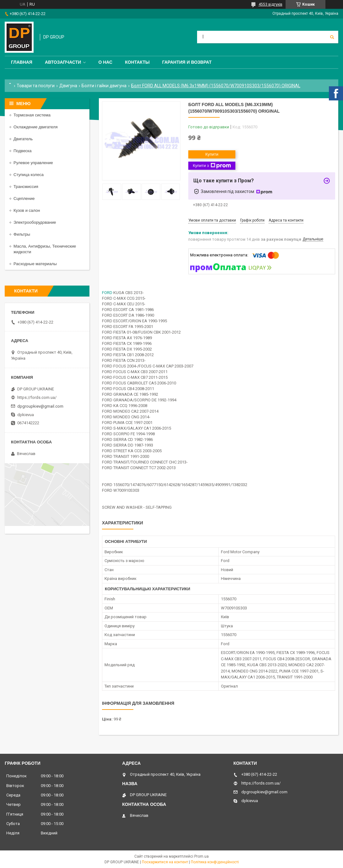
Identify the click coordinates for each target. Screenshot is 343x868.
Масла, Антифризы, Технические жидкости (45, 249)
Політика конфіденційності (215, 862)
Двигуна (68, 86)
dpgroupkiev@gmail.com (40, 406)
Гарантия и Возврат (187, 62)
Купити (212, 154)
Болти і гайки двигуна (104, 86)
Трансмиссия (26, 187)
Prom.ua (201, 856)
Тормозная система (32, 115)
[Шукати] (332, 37)
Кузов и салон (27, 210)
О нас (105, 62)
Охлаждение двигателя (35, 127)
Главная (22, 62)
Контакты (137, 62)
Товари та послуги (36, 86)
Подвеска (23, 151)
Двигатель (23, 139)
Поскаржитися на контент (165, 862)
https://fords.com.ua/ (37, 397)
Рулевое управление (33, 163)
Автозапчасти (63, 62)
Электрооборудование (35, 222)
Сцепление (24, 198)
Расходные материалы (35, 264)
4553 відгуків (271, 4)
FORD (107, 293)
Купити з (212, 166)
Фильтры (22, 234)
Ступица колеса (29, 175)
